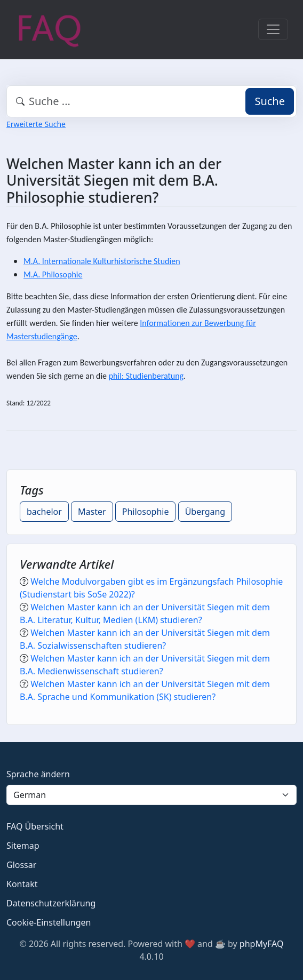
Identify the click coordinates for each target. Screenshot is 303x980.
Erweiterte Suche (36, 124)
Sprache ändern (38, 774)
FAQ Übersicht (35, 826)
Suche (270, 101)
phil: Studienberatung (146, 376)
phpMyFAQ (262, 944)
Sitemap (23, 846)
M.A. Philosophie (53, 274)
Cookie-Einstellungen (49, 922)
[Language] (151, 795)
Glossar (21, 865)
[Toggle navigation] (273, 29)
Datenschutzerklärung (51, 903)
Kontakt (22, 884)
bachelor (44, 512)
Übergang (205, 512)
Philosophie (146, 512)
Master (92, 512)
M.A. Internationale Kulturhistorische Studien (102, 261)
